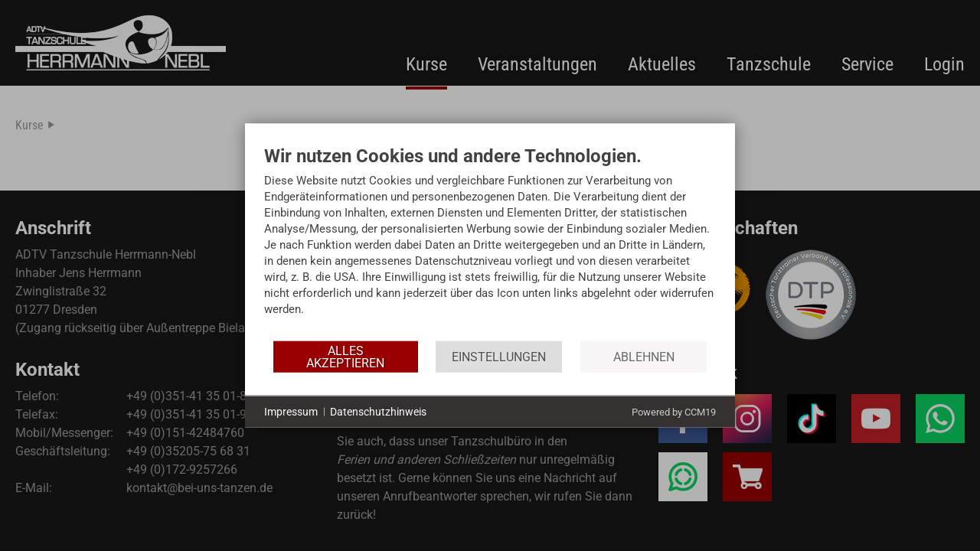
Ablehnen (644, 356)
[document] (490, 242)
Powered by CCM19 (674, 412)
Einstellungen (499, 356)
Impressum (291, 411)
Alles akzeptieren (345, 356)
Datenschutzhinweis (378, 411)
